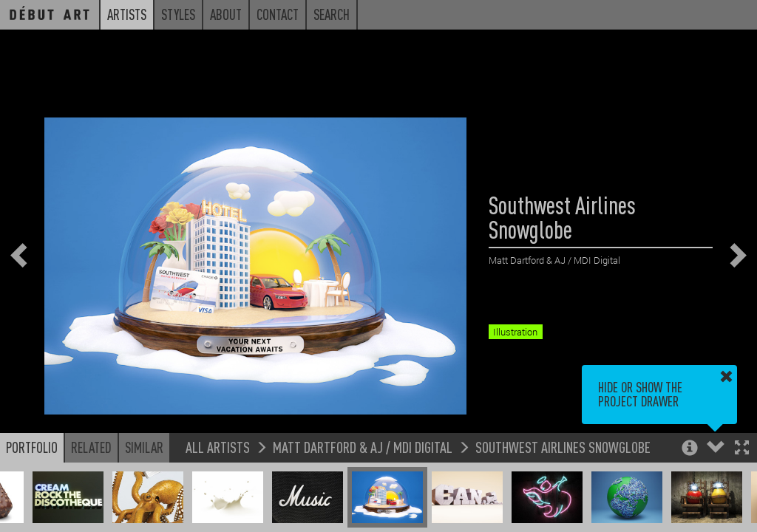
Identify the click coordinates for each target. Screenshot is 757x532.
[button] (742, 449)
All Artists (218, 447)
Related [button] (91, 447)
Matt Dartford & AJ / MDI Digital (363, 447)
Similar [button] (144, 447)
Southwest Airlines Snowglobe (563, 447)
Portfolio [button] (32, 447)
